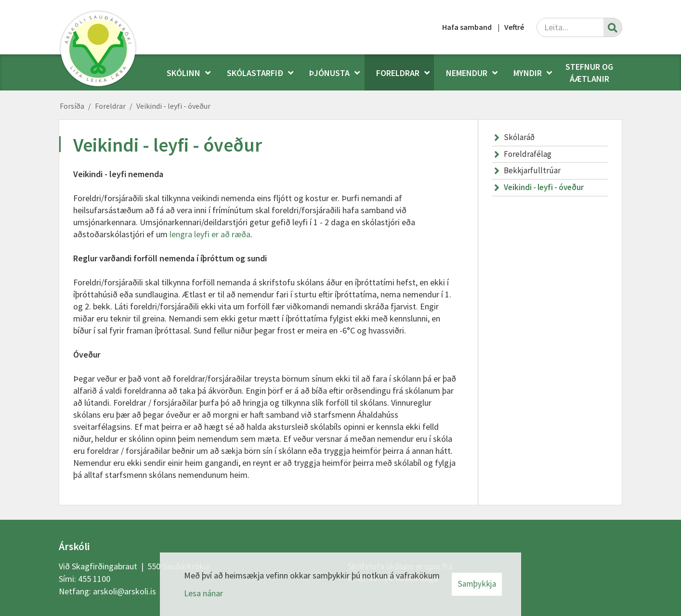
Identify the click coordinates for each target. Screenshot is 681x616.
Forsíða (72, 106)
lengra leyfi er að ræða (210, 234)
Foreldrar (110, 106)
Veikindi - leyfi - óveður (173, 106)
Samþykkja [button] (477, 584)
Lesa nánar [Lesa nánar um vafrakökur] (203, 593)
